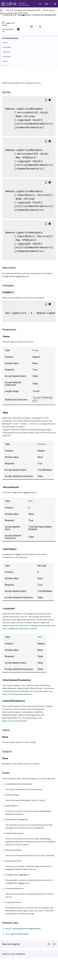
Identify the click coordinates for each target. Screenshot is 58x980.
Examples (8, 52)
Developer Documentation (24, 4)
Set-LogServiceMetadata (17, 934)
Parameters (9, 56)
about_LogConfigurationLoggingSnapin (23, 929)
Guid (30, 501)
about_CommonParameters (15, 721)
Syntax (7, 42)
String (35, 350)
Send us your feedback (14, 954)
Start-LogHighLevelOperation (38, 626)
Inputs (7, 61)
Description (9, 47)
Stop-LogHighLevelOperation (16, 628)
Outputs (7, 66)
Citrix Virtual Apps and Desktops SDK (23, 10)
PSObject (42, 444)
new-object (20, 427)
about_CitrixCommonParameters (17, 694)
